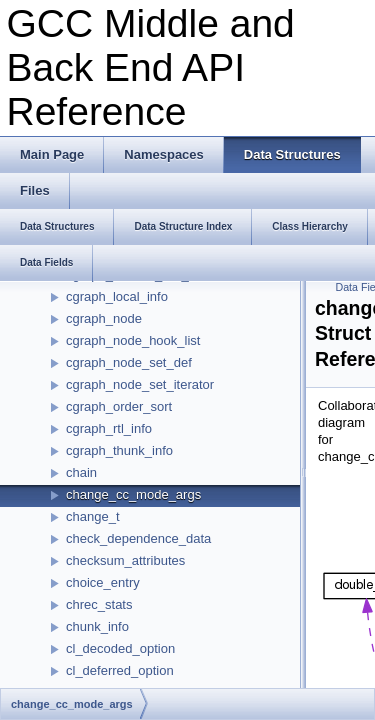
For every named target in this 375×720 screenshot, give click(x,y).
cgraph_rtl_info (109, 428)
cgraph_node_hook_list (133, 340)
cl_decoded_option (120, 648)
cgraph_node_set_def (129, 362)
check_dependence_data (138, 538)
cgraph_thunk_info (119, 450)
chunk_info (97, 626)
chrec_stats (99, 604)
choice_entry (103, 582)
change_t (93, 516)
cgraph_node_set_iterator (140, 384)
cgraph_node (104, 318)
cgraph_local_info (117, 296)
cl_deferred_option (120, 670)
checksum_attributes (125, 560)
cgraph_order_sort (119, 406)
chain (81, 472)
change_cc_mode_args (133, 494)
